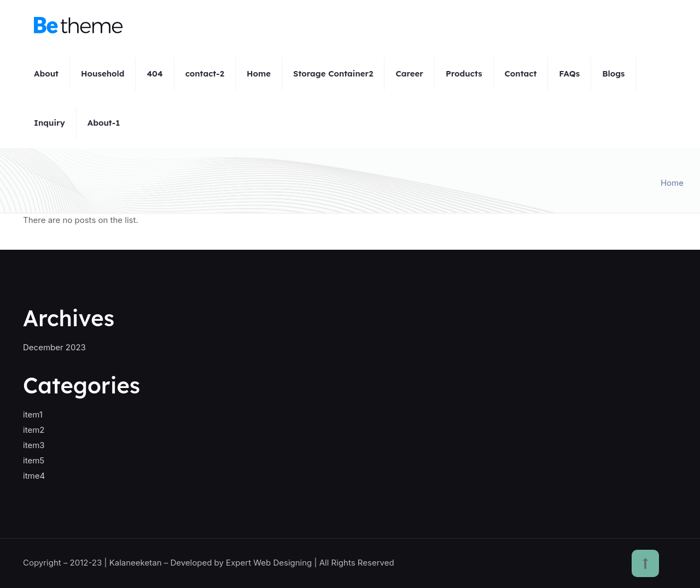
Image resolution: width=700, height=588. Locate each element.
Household (103, 73)
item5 (34, 460)
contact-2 (205, 73)
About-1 (104, 123)
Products (464, 73)
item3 (34, 445)
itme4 (34, 476)
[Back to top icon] (645, 563)
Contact (521, 73)
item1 (33, 414)
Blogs (613, 73)
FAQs (569, 73)
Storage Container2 (333, 73)
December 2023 (54, 347)
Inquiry (49, 123)
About (46, 73)
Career (409, 73)
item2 (34, 430)
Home (259, 73)
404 (154, 73)
